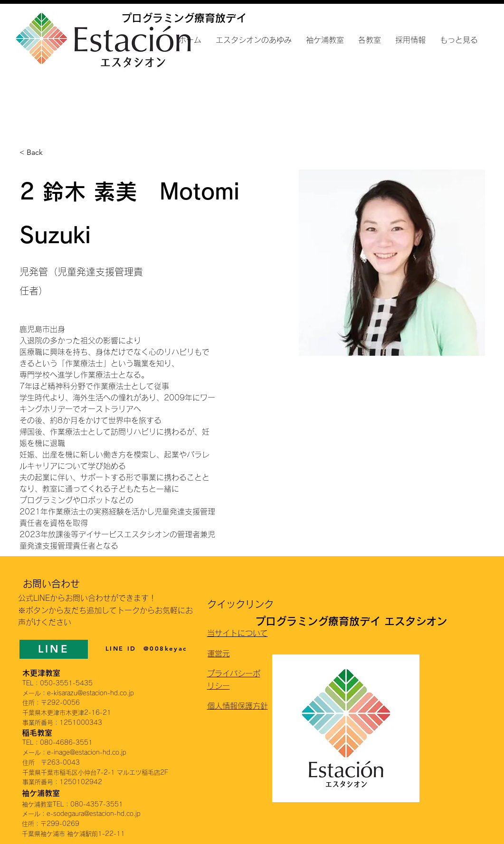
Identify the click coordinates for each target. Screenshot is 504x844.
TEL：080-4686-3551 (57, 743)
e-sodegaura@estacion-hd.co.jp (94, 814)
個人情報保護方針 (238, 706)
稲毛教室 (37, 733)
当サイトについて (238, 633)
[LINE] (54, 649)
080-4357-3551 (97, 804)
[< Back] (38, 153)
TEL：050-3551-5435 (57, 683)
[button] (370, 40)
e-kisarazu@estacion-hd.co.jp (90, 693)
